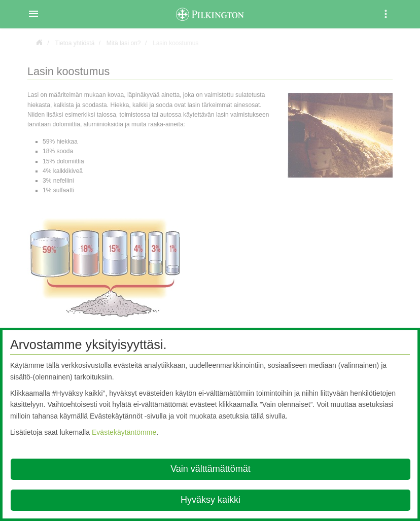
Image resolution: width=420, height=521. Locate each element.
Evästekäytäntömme (124, 432)
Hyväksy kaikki (211, 500)
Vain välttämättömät (211, 469)
